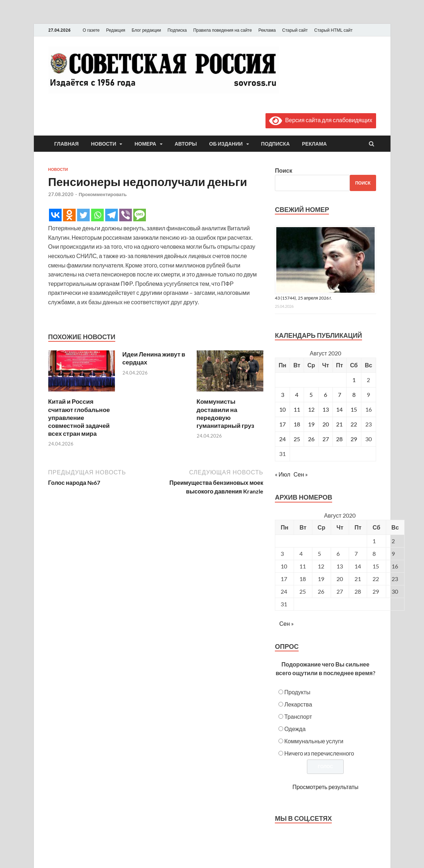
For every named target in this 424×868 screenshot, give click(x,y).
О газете (91, 30)
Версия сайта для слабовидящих (321, 120)
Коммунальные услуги (314, 741)
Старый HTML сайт (333, 30)
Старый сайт (295, 30)
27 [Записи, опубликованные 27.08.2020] (326, 439)
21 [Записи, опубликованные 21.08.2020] (339, 424)
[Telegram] (111, 215)
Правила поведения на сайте (222, 30)
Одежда (295, 729)
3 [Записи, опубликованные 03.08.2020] (283, 395)
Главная (67, 144)
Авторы (186, 144)
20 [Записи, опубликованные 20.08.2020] (326, 424)
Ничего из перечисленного (319, 753)
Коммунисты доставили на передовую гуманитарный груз (226, 413)
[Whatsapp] (97, 215)
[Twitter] (83, 215)
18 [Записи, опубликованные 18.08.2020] (297, 424)
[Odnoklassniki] (69, 215)
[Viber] (126, 215)
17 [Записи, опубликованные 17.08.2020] (282, 424)
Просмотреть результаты (325, 787)
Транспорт (298, 716)
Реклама (267, 30)
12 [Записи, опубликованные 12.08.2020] (311, 409)
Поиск (284, 170)
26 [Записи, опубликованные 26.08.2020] (311, 439)
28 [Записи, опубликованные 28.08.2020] (339, 439)
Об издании (226, 144)
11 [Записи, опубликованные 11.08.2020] (297, 409)
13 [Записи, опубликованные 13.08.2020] (326, 409)
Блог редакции (146, 30)
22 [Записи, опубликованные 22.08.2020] (354, 424)
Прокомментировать (103, 194)
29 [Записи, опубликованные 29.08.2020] (354, 439)
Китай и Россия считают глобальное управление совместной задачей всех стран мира (79, 417)
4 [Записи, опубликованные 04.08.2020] (297, 395)
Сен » (301, 474)
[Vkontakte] (55, 215)
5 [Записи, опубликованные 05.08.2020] (311, 395)
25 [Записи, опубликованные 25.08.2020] (297, 439)
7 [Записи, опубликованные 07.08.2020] (340, 395)
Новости (103, 144)
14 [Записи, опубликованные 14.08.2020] (339, 409)
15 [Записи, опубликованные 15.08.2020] (354, 409)
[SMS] (140, 215)
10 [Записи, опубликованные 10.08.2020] (282, 409)
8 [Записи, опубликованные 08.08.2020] (354, 395)
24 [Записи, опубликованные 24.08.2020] (282, 439)
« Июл (282, 474)
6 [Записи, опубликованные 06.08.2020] (325, 395)
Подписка (177, 30)
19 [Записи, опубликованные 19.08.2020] (311, 424)
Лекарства (298, 704)
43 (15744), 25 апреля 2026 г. (304, 298)
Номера (145, 144)
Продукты (297, 692)
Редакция (116, 30)
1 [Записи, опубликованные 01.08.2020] (354, 380)
